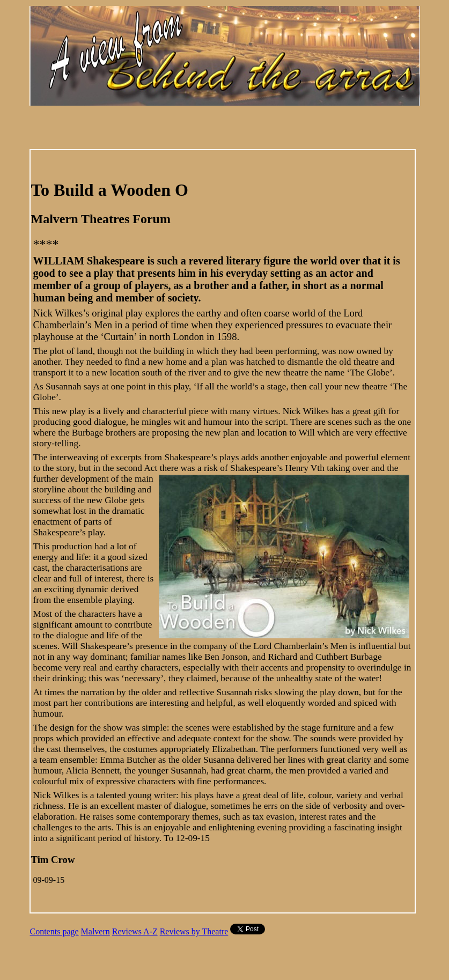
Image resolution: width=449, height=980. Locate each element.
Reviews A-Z (135, 931)
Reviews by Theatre (194, 931)
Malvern (95, 931)
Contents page (54, 931)
